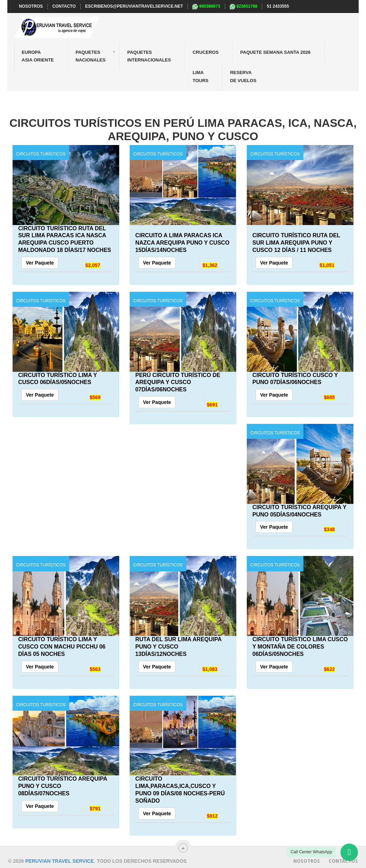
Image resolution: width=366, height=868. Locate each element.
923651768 (243, 7)
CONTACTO (64, 6)
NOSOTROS (31, 6)
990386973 (206, 7)
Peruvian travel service (59, 861)
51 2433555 (278, 6)
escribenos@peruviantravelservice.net (134, 6)
